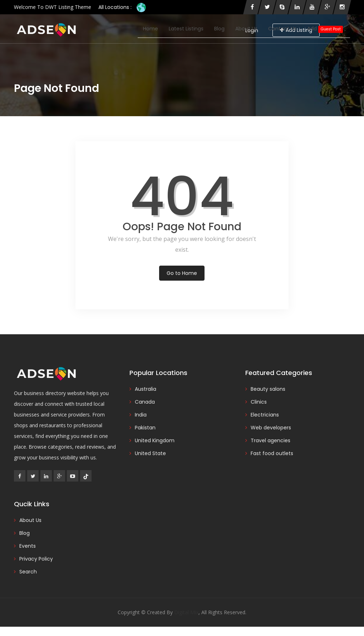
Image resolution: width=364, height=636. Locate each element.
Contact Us (282, 29)
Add (325, 29)
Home (151, 29)
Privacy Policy (36, 559)
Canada (145, 402)
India (141, 415)
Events (28, 546)
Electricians (265, 415)
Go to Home (182, 273)
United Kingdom (155, 440)
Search (28, 572)
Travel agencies (270, 440)
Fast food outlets (272, 453)
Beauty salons (268, 389)
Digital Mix (186, 612)
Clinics (259, 402)
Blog (219, 29)
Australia (146, 389)
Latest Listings (186, 29)
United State (150, 453)
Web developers (271, 428)
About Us (246, 29)
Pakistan (145, 428)
